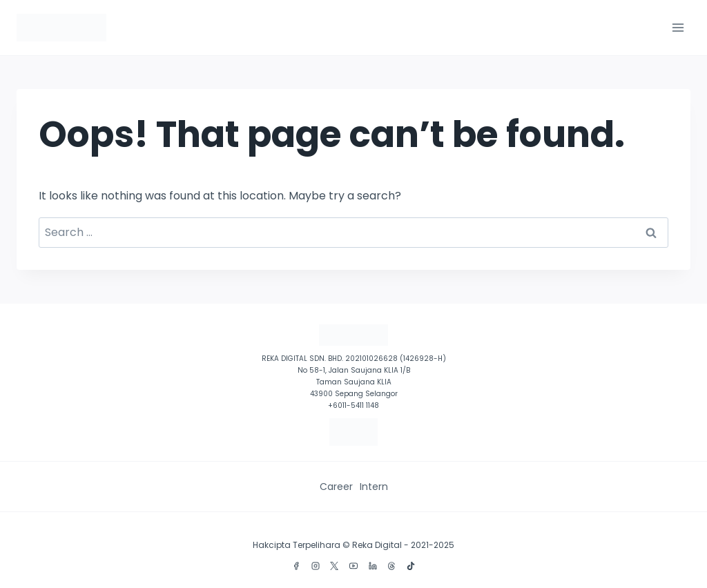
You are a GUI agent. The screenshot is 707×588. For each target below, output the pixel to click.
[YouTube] (353, 566)
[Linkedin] (373, 566)
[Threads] (391, 566)
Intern (374, 487)
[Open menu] (678, 27)
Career (336, 487)
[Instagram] (316, 566)
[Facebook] (296, 566)
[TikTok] (411, 566)
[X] (334, 566)
